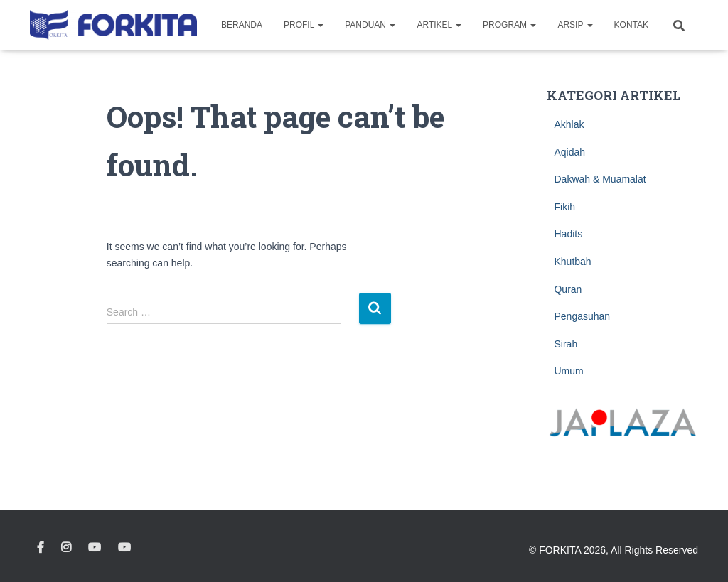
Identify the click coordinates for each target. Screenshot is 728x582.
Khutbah (572, 262)
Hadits (568, 234)
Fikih (564, 207)
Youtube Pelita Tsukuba (124, 548)
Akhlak (569, 124)
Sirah (566, 344)
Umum (568, 371)
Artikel (439, 25)
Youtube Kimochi (95, 548)
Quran (568, 289)
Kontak (631, 25)
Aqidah (569, 152)
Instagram (66, 548)
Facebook (41, 548)
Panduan (370, 25)
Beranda (242, 25)
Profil (304, 25)
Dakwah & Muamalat (600, 179)
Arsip (575, 25)
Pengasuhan (582, 316)
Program (509, 25)
